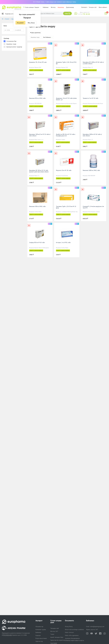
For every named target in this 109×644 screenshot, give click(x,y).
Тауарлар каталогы (9, 14)
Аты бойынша (47, 37)
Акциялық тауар (35, 37)
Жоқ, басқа (31, 23)
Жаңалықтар (39, 627)
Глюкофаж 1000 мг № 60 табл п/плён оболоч (92, 135)
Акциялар (61, 7)
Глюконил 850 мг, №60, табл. (37, 98)
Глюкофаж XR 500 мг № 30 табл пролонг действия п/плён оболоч (39, 171)
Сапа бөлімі (54, 643)
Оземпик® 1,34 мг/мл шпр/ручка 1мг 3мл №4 (93, 207)
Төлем (52, 634)
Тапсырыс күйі (93, 7)
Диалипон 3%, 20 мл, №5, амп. (38, 62)
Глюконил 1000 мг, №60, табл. (91, 170)
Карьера (38, 635)
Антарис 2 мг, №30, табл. (63, 242)
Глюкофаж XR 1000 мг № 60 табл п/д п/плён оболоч (93, 63)
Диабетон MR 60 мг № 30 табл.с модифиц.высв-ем (66, 135)
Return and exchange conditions (74, 630)
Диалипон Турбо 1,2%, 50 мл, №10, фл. (66, 63)
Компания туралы (41, 630)
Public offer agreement (72, 635)
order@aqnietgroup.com (97, 627)
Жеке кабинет (103, 7)
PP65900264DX (8, 635)
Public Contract (69, 632)
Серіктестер (39, 641)
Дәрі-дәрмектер (36, 33)
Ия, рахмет (20, 23)
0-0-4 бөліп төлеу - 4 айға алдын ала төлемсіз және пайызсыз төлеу (55, 2)
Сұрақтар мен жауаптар (58, 640)
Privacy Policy (69, 627)
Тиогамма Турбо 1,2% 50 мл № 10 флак (66, 207)
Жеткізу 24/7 (54, 631)
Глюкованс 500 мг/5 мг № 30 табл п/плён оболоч (40, 135)
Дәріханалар (70, 7)
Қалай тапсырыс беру (57, 637)
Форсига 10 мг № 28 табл (64, 170)
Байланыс (46, 7)
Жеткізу (53, 7)
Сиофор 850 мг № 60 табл (37, 242)
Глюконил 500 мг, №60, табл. (37, 206)
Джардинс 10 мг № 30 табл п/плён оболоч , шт (66, 99)
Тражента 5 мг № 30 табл (90, 98)
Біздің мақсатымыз (41, 638)
